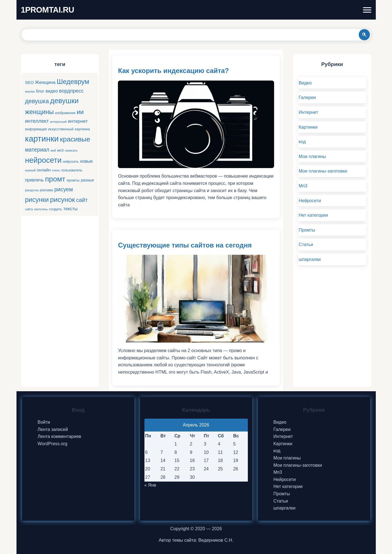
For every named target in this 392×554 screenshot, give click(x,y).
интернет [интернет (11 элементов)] (78, 121)
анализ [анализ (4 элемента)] (30, 91)
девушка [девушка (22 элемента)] (37, 101)
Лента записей (53, 429)
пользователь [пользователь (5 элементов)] (72, 170)
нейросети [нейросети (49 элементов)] (43, 160)
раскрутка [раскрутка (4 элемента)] (32, 190)
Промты (307, 230)
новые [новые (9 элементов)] (87, 161)
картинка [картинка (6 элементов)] (82, 129)
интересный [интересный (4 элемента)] (58, 122)
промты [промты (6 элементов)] (73, 180)
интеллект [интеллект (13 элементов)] (37, 121)
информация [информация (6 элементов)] (36, 129)
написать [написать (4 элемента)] (71, 150)
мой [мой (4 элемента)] (53, 150)
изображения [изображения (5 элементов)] (65, 113)
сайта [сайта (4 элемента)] (29, 209)
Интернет (308, 112)
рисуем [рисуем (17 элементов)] (64, 189)
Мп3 (303, 186)
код (302, 142)
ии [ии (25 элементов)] (80, 112)
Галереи (307, 97)
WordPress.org (53, 444)
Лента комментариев (60, 436)
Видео (305, 83)
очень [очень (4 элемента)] (56, 170)
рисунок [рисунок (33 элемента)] (62, 200)
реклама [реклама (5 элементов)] (47, 190)
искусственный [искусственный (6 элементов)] (61, 129)
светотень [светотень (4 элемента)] (41, 209)
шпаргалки (310, 259)
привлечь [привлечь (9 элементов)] (34, 180)
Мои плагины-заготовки (323, 171)
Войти (44, 422)
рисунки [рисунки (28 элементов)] (37, 200)
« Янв (150, 485)
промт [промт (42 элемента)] (55, 179)
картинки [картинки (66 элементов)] (42, 139)
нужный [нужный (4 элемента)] (30, 170)
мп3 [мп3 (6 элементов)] (60, 150)
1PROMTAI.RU (48, 10)
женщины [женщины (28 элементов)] (39, 112)
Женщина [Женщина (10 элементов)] (45, 82)
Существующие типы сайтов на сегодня (185, 245)
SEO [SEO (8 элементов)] (29, 82)
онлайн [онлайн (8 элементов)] (44, 170)
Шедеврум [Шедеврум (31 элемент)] (73, 82)
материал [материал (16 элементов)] (37, 150)
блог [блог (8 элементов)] (40, 91)
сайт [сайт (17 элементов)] (82, 200)
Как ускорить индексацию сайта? (173, 71)
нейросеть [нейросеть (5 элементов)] (71, 162)
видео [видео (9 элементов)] (52, 91)
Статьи (306, 245)
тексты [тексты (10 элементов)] (71, 209)
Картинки (308, 127)
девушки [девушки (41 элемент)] (64, 101)
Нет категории (313, 215)
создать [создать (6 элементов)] (55, 209)
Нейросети (310, 201)
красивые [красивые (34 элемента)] (75, 139)
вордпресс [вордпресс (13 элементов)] (71, 91)
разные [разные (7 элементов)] (87, 180)
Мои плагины (312, 156)
